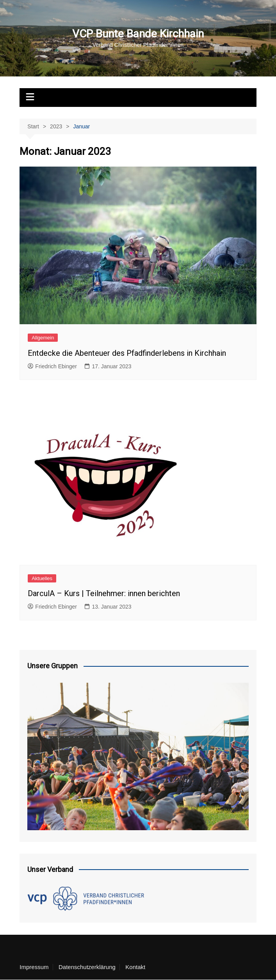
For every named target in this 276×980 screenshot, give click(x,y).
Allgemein (43, 338)
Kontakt (135, 967)
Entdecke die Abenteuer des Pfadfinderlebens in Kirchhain (127, 353)
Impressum (34, 967)
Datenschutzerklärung (87, 967)
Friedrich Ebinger (52, 366)
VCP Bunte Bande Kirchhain (138, 34)
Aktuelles (42, 578)
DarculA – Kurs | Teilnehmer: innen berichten (104, 593)
